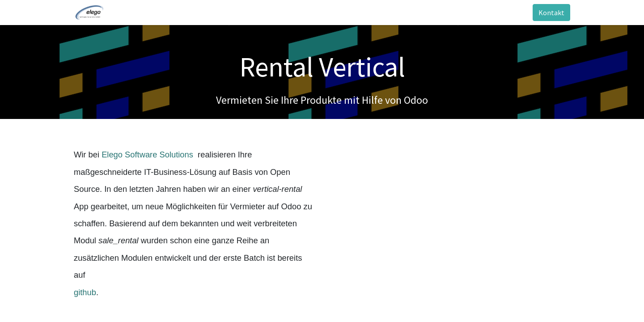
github (85, 292)
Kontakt (551, 13)
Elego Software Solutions (148, 155)
